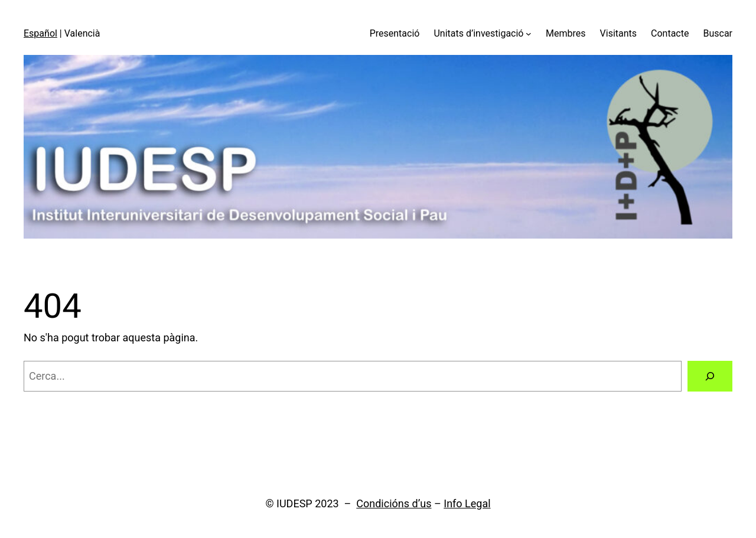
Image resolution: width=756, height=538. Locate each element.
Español (40, 33)
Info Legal (467, 503)
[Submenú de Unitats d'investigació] (529, 34)
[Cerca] (710, 376)
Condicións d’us (394, 503)
